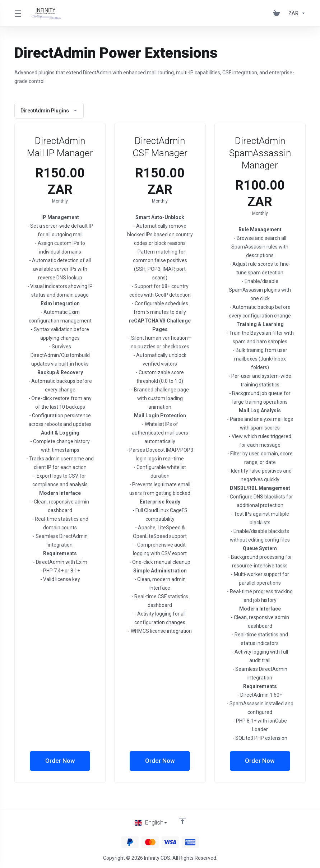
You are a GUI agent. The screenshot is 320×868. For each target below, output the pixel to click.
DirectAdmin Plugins (49, 111)
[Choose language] (151, 823)
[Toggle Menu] (18, 13)
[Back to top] (182, 821)
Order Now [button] (60, 761)
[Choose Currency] (296, 13)
